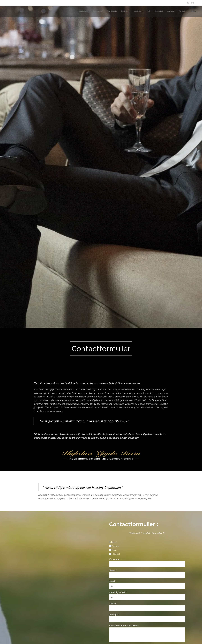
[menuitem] (154, 11)
